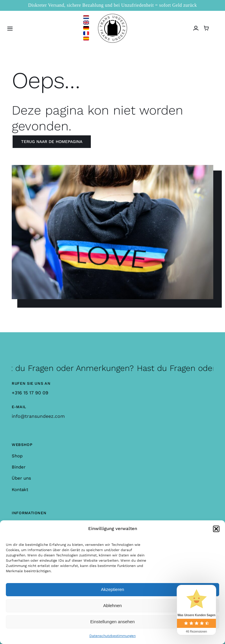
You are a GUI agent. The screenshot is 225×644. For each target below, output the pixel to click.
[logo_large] (112, 16)
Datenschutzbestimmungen (112, 636)
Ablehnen (112, 605)
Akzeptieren (112, 589)
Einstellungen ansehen (112, 622)
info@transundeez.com (38, 416)
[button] (216, 529)
